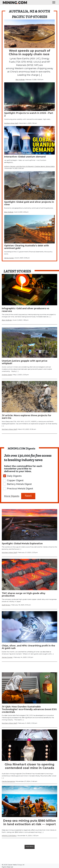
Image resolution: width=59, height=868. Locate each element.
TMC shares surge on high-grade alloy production (24, 595)
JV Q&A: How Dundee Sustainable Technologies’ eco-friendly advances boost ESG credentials (29, 709)
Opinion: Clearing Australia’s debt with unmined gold (27, 247)
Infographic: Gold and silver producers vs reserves (25, 310)
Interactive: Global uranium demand (25, 157)
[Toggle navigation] (54, 2)
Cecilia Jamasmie (8, 781)
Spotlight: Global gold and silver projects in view (29, 203)
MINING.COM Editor (9, 836)
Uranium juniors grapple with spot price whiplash (25, 362)
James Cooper (9, 258)
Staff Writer (6, 605)
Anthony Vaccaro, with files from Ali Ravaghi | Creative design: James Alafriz (29, 166)
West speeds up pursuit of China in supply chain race (30, 52)
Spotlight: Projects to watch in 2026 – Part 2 (29, 114)
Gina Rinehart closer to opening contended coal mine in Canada (29, 766)
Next (28, 496)
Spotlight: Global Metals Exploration (22, 544)
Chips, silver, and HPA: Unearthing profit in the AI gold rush (28, 647)
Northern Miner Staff (11, 123)
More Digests (12, 496)
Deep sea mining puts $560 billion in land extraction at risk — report (29, 822)
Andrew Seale (7, 375)
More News (30, 846)
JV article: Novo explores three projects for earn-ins (27, 417)
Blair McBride (20, 80)
